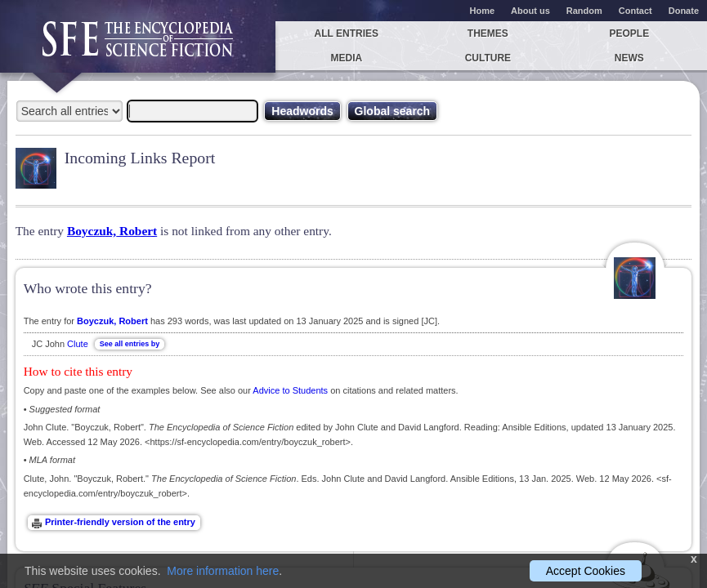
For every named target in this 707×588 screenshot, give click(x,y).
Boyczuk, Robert (112, 231)
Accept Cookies (586, 571)
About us (530, 11)
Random (584, 11)
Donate (684, 11)
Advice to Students (290, 390)
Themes (488, 33)
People (630, 33)
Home (483, 11)
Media (347, 58)
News (629, 58)
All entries (347, 33)
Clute (78, 344)
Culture (488, 58)
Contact (635, 11)
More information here (223, 571)
